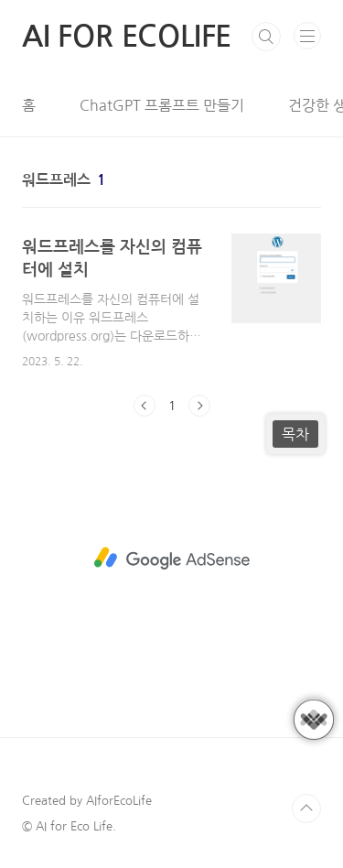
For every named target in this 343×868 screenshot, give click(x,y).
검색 (266, 37)
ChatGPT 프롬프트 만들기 (162, 105)
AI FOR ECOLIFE (127, 37)
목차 (295, 434)
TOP (306, 808)
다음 (199, 406)
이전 (145, 406)
